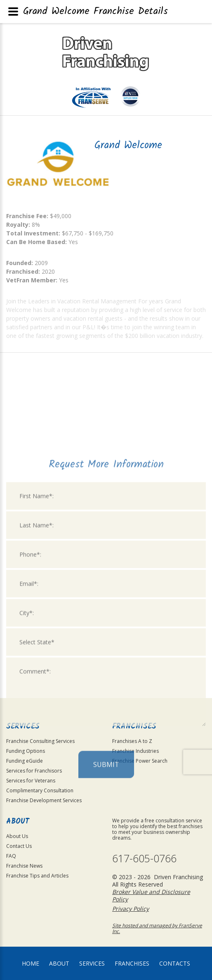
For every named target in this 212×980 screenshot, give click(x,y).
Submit (106, 837)
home (31, 963)
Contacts (175, 963)
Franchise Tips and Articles (37, 876)
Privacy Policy (131, 909)
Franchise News (24, 866)
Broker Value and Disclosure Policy (151, 895)
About (59, 963)
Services (92, 963)
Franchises (132, 963)
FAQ (11, 856)
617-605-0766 (144, 858)
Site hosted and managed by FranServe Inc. (157, 928)
